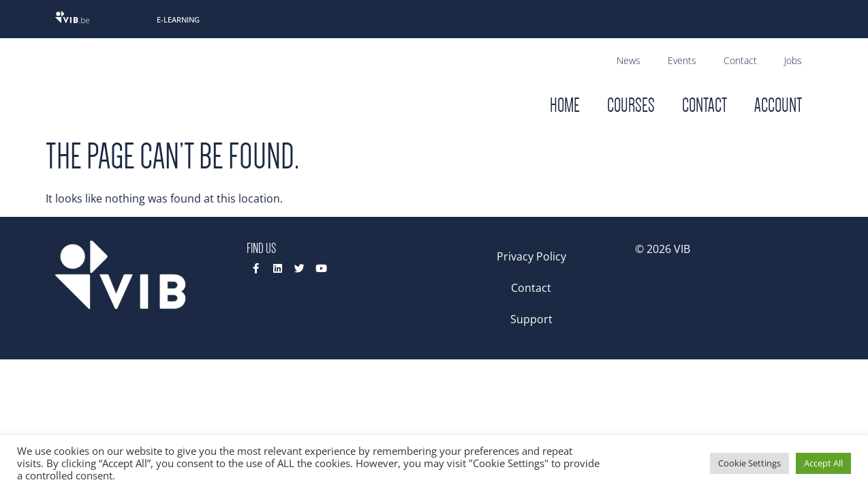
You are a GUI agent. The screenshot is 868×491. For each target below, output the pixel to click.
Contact (740, 60)
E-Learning (178, 19)
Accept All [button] (823, 463)
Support (531, 319)
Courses (631, 105)
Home (565, 105)
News (629, 60)
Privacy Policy (531, 256)
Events (682, 60)
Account (778, 105)
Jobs (793, 60)
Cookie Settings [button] (749, 463)
